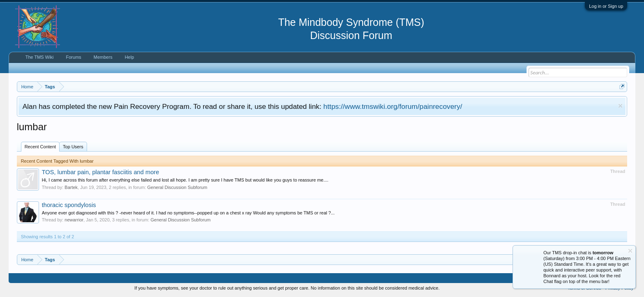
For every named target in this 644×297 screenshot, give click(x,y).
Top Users (73, 147)
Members (103, 57)
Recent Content (40, 147)
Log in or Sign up (606, 6)
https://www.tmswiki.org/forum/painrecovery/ (393, 106)
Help (130, 57)
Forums (74, 57)
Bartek (71, 187)
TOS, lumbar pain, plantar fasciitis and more (101, 172)
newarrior (74, 220)
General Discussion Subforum (177, 187)
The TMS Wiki (40, 57)
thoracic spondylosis (69, 205)
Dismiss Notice (620, 106)
